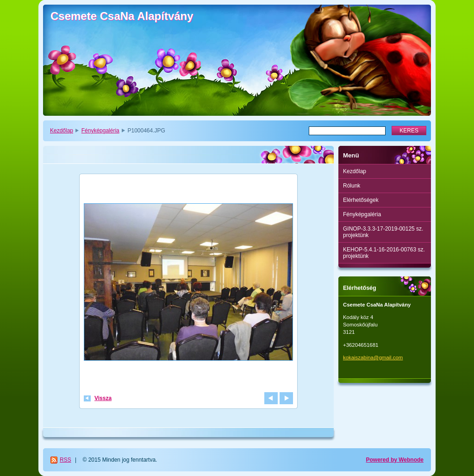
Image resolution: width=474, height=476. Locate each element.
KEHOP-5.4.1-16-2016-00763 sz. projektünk (384, 253)
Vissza (103, 398)
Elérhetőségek (361, 200)
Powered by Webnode (395, 460)
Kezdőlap (62, 131)
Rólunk (352, 186)
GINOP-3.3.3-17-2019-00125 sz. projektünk (383, 232)
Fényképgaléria (100, 131)
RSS (65, 460)
